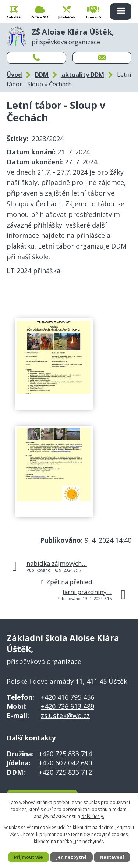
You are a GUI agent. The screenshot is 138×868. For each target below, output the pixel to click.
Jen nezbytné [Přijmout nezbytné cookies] (72, 857)
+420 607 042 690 (65, 763)
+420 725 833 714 (65, 754)
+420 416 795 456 (68, 697)
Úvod (14, 75)
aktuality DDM (83, 75)
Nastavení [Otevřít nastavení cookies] (112, 857)
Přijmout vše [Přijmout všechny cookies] (29, 857)
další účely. (93, 816)
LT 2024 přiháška (33, 271)
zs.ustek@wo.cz (65, 715)
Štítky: (17, 139)
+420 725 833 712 (65, 772)
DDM (42, 75)
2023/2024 (48, 139)
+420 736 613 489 (68, 706)
